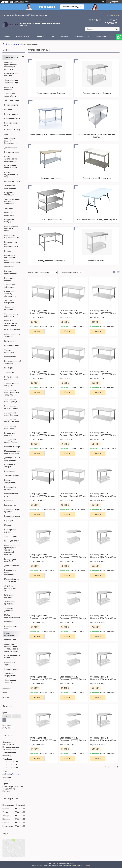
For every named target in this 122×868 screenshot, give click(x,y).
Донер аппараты (11, 148)
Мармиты (8, 525)
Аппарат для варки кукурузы (12, 511)
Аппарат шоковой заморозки (12, 385)
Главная (7, 36)
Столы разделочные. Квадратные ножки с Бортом (97, 136)
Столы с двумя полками (51, 219)
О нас (52, 36)
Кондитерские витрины (10, 488)
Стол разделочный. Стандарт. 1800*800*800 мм (73, 495)
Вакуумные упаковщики (9, 194)
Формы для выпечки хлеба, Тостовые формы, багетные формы (12, 648)
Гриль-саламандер (12, 330)
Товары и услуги (23, 36)
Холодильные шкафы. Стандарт (12, 421)
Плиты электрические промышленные (11, 159)
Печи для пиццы (11, 114)
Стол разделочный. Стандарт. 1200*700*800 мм (73, 373)
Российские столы (97, 261)
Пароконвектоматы (12, 118)
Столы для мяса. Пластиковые (97, 178)
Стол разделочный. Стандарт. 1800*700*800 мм (42, 495)
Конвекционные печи (11, 124)
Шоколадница (10, 505)
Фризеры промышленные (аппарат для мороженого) (11, 66)
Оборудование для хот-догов (12, 335)
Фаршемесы (9, 267)
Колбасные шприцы (9, 279)
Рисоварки (9, 368)
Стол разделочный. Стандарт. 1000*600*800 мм (42, 312)
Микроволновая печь (11, 495)
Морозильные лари (12, 447)
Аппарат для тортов (10, 663)
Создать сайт (19, 2)
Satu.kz (72, 863)
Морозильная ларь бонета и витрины (12, 452)
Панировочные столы (11, 627)
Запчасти (41, 36)
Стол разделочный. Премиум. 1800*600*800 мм (103, 678)
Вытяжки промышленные (11, 272)
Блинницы (9, 501)
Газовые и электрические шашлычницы (11, 323)
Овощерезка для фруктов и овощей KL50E (12, 229)
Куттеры (8, 251)
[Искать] (117, 29)
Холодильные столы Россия (10, 427)
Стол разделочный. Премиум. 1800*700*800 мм (43, 739)
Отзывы (6, 697)
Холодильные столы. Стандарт (11, 414)
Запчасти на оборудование (10, 675)
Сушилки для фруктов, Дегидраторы (10, 294)
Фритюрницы (10, 134)
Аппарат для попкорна (10, 88)
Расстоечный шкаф (12, 130)
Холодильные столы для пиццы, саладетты (12, 393)
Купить (37, 331)
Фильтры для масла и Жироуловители (11, 141)
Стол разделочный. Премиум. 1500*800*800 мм (73, 678)
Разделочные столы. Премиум (97, 93)
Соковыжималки (11, 669)
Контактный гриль (12, 152)
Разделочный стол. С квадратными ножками (51, 134)
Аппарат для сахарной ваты (10, 95)
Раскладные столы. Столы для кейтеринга (97, 219)
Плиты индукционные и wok (11, 175)
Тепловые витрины (12, 476)
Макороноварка (11, 357)
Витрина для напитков (10, 434)
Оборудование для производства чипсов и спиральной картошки (12, 550)
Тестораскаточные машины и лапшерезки (12, 202)
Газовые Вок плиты (12, 181)
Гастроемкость (11, 640)
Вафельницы (10, 471)
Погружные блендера (9, 221)
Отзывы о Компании (103, 36)
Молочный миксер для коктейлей (12, 580)
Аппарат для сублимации (10, 286)
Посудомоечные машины (11, 378)
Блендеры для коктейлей (10, 560)
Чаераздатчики (11, 536)
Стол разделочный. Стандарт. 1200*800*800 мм (103, 373)
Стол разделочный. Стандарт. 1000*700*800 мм (73, 312)
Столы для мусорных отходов (51, 261)
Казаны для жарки (12, 516)
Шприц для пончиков (9, 596)
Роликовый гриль (12, 345)
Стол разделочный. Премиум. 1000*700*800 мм (43, 556)
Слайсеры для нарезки (10, 531)
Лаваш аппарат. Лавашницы (11, 681)
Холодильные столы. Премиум (11, 400)
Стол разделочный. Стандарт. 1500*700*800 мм (73, 434)
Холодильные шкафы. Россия (11, 441)
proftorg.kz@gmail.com (12, 774)
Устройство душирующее (10, 609)
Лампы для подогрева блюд (11, 308)
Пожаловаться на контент (81, 866)
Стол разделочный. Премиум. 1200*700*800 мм (103, 556)
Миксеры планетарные (10, 214)
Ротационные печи (12, 105)
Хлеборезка (9, 372)
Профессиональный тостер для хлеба (13, 362)
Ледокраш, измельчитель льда (10, 588)
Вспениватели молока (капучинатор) (10, 572)
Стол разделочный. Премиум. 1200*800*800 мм (43, 617)
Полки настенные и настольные (12, 657)
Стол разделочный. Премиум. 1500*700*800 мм (43, 678)
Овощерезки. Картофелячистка (12, 236)
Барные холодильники (10, 481)
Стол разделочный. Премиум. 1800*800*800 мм (73, 739)
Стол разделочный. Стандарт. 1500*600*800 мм (42, 434)
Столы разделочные (10, 634)
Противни (8, 109)
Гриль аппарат (10, 341)
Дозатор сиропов (12, 566)
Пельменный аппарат (10, 466)
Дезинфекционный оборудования (12, 459)
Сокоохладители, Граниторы (11, 75)
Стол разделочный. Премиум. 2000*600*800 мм (103, 739)
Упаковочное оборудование (10, 187)
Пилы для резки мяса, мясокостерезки (11, 244)
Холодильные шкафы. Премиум (11, 407)
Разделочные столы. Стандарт (51, 93)
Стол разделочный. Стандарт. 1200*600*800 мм (42, 373)
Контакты (64, 36)
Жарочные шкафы (12, 100)
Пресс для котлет (11, 541)
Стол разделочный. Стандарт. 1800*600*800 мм (103, 434)
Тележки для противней (10, 603)
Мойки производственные (12, 616)
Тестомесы (9, 208)
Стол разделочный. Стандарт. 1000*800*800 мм (103, 312)
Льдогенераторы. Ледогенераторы (12, 81)
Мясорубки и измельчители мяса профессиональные (13, 259)
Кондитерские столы (51, 178)
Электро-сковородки (9, 351)
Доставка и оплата (82, 36)
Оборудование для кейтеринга (12, 315)
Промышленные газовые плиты (11, 167)
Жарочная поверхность (10, 302)
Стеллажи (8, 622)
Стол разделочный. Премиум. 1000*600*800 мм (103, 495)
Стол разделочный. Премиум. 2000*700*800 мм (103, 617)
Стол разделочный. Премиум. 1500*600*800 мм (73, 617)
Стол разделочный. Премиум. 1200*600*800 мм (73, 556)
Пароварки (9, 521)
